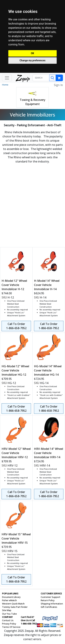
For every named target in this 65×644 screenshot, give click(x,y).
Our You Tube (9, 614)
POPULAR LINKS (10, 593)
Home (5, 85)
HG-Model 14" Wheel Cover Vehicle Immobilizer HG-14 (48, 370)
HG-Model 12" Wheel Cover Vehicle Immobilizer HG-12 (15, 370)
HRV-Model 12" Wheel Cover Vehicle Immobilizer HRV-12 (16, 453)
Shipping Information (52, 604)
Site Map (7, 610)
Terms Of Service (11, 627)
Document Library (11, 597)
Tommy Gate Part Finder (15, 607)
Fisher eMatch (9, 600)
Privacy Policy (9, 624)
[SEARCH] (41, 78)
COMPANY (7, 617)
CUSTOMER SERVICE (51, 593)
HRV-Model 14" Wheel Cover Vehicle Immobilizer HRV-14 (49, 453)
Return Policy (48, 600)
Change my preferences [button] (32, 60)
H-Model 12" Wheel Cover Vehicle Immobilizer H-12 (14, 285)
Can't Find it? (27, 617)
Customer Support (51, 597)
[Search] (53, 78)
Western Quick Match (13, 604)
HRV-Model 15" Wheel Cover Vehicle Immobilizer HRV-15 (16, 538)
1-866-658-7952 (29, 624)
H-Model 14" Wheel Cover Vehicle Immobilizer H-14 (47, 285)
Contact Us (8, 620)
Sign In (58, 85)
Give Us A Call (28, 620)
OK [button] (32, 53)
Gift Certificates (49, 607)
